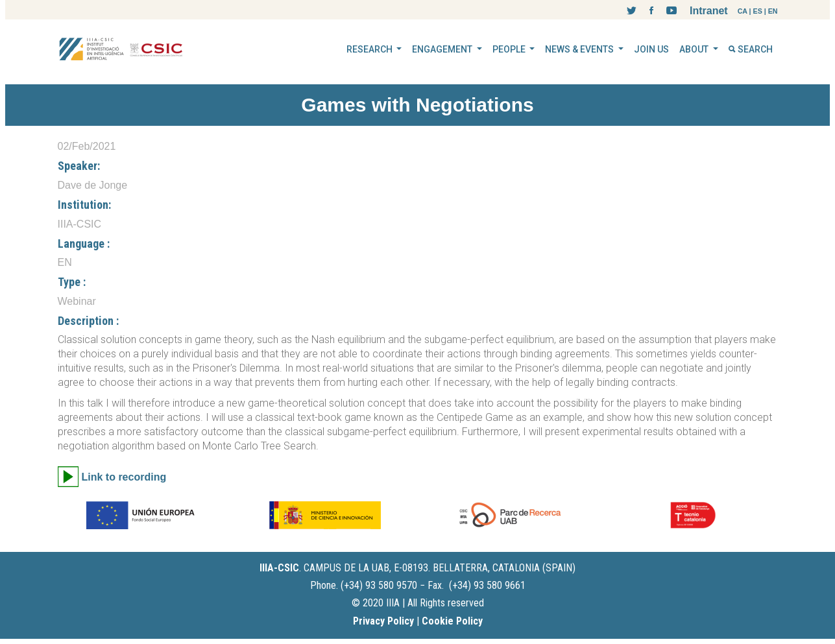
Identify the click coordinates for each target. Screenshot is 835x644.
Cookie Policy (452, 621)
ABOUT (695, 49)
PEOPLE (510, 49)
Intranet (709, 11)
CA (743, 11)
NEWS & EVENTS (580, 49)
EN (773, 11)
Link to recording (124, 477)
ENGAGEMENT (443, 49)
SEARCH (751, 49)
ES (758, 11)
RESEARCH (370, 49)
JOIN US (651, 49)
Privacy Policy (383, 621)
